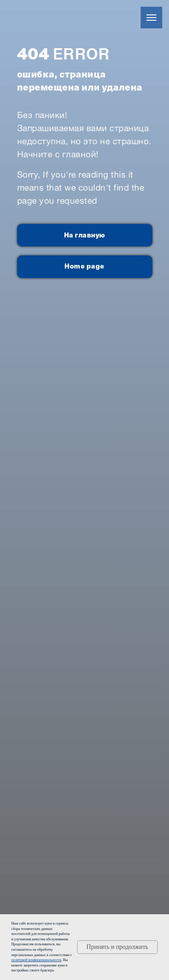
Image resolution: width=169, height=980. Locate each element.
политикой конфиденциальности (36, 960)
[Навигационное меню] (151, 18)
